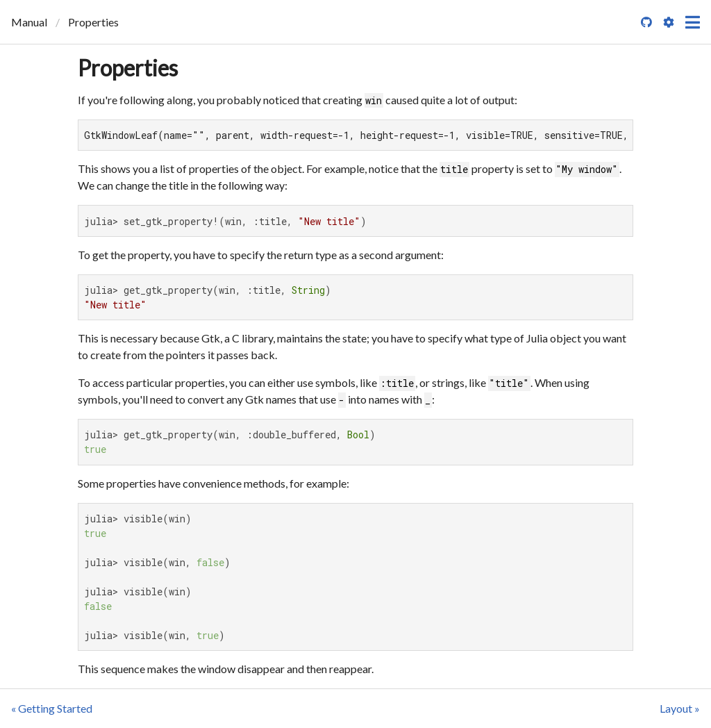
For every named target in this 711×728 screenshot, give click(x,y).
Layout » (680, 708)
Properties (128, 68)
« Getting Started (52, 708)
